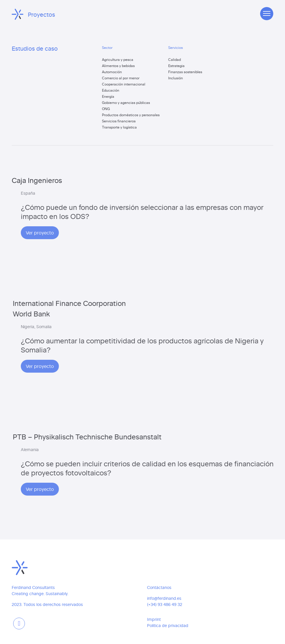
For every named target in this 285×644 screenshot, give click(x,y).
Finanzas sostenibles (189, 72)
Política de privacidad (168, 625)
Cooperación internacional (125, 84)
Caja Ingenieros (37, 180)
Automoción (113, 72)
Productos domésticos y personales (132, 115)
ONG (107, 109)
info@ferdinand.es (164, 598)
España (96, 193)
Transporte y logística (121, 127)
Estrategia (180, 66)
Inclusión (180, 78)
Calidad (179, 59)
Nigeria (96, 327)
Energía (110, 96)
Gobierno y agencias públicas (127, 102)
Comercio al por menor (122, 78)
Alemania (98, 449)
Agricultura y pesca (119, 59)
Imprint (154, 619)
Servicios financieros (120, 121)
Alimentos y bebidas (120, 66)
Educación (112, 90)
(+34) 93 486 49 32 (165, 604)
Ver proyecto (108, 232)
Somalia (112, 327)
